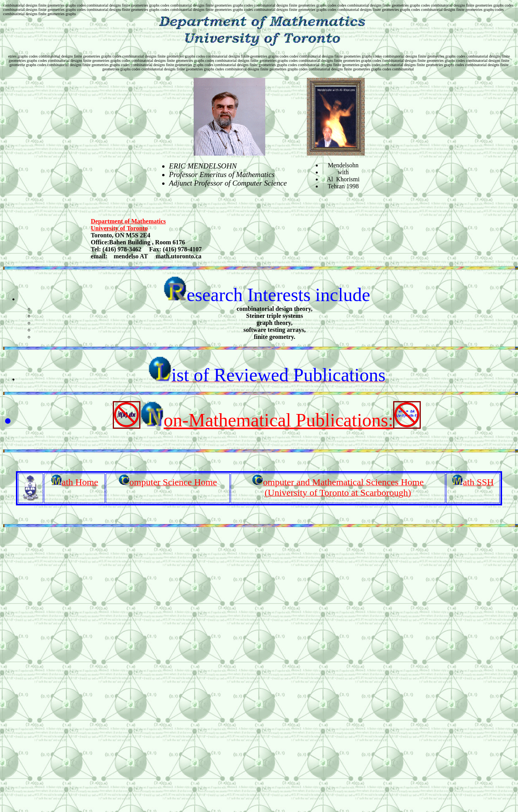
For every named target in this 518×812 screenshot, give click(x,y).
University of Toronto (119, 228)
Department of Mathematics (129, 221)
